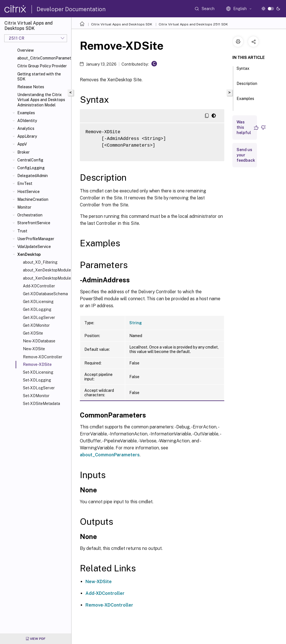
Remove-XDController (43, 357)
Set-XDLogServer (39, 388)
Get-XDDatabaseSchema (45, 294)
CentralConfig (30, 160)
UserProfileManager (36, 239)
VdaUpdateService (34, 247)
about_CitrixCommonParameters (43, 58)
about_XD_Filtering (40, 262)
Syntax (243, 71)
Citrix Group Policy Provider (42, 66)
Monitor (24, 207)
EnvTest (25, 183)
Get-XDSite (33, 333)
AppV (22, 144)
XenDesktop (29, 254)
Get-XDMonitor (36, 325)
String (136, 323)
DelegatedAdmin (33, 176)
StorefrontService (34, 223)
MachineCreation (33, 199)
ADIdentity (27, 121)
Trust (22, 231)
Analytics (26, 128)
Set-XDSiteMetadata (41, 404)
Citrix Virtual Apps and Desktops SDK (122, 24)
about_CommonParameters (110, 455)
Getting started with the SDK (39, 77)
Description (247, 86)
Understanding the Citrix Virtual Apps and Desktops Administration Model (41, 100)
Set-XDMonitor (36, 396)
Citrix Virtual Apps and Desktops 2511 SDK (193, 24)
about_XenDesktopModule (46, 270)
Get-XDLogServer (39, 318)
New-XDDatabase (39, 341)
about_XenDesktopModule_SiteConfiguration (46, 278)
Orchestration (30, 215)
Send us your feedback (246, 155)
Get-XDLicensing (38, 302)
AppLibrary (27, 136)
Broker (23, 152)
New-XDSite (34, 349)
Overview (26, 50)
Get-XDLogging (37, 309)
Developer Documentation (71, 9)
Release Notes (31, 87)
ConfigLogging (31, 168)
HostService (28, 192)
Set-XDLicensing (38, 372)
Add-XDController (39, 286)
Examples (26, 113)
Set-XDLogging (37, 380)
